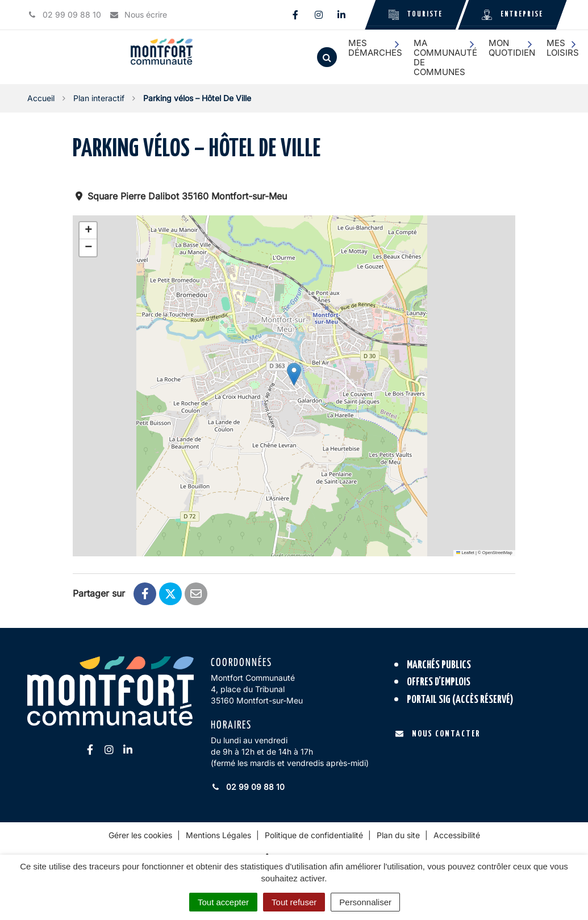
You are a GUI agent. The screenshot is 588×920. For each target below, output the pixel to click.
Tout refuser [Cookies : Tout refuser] (294, 902)
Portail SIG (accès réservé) (460, 700)
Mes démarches (375, 48)
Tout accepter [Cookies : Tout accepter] (223, 902)
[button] (294, 374)
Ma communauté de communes (445, 58)
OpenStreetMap (497, 553)
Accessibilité (457, 835)
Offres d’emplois (439, 682)
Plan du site (398, 835)
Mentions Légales (218, 835)
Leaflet (465, 553)
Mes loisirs (563, 48)
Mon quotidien (512, 48)
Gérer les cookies (140, 835)
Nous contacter (438, 734)
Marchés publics (439, 665)
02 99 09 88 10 (248, 787)
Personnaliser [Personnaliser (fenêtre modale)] (365, 902)
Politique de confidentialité (314, 835)
